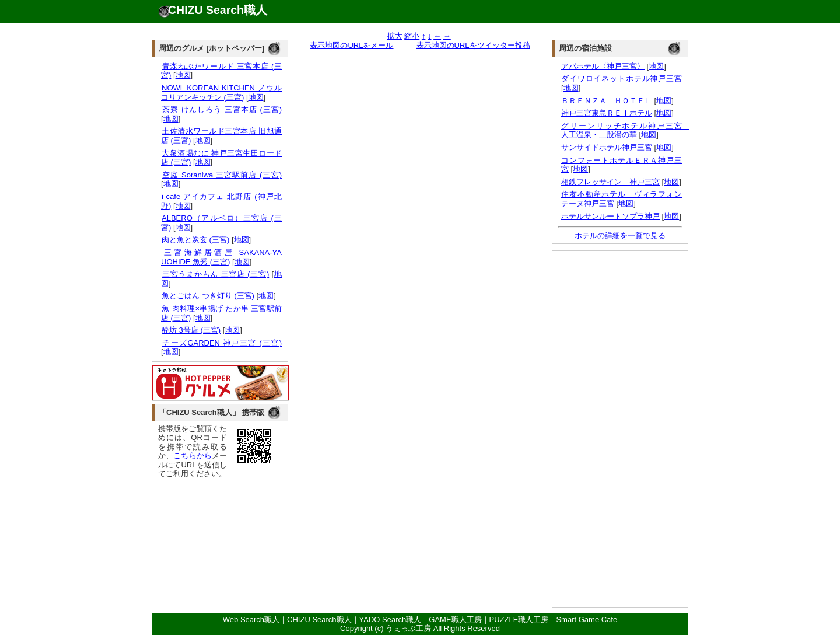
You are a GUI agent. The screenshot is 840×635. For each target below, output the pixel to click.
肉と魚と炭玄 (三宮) (195, 240)
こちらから (192, 456)
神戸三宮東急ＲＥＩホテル (607, 113)
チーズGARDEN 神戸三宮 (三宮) (221, 343)
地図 (183, 75)
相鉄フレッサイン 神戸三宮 (610, 182)
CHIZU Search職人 (218, 10)
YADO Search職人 (391, 620)
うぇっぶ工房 (408, 628)
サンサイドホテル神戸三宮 (607, 147)
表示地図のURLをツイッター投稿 (473, 45)
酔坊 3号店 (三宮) (191, 330)
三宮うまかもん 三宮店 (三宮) (215, 274)
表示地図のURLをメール (351, 45)
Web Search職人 (251, 620)
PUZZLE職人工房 (519, 620)
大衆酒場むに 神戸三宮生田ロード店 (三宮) (221, 158)
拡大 (395, 36)
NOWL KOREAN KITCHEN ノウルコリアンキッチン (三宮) (221, 93)
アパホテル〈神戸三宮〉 (603, 66)
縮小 (412, 36)
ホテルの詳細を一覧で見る (620, 235)
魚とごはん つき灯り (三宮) (208, 296)
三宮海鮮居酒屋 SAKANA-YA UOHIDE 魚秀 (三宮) (221, 257)
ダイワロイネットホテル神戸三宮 (622, 78)
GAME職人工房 (455, 620)
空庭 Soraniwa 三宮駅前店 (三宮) (221, 175)
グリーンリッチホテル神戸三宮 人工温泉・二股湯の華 (625, 130)
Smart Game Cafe (587, 620)
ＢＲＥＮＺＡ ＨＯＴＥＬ (607, 101)
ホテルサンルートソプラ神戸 (610, 216)
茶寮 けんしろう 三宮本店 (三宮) (221, 109)
